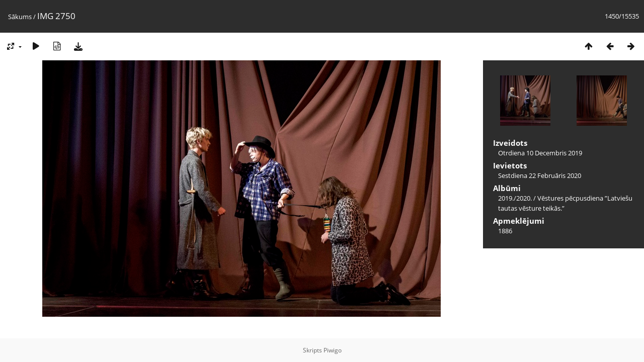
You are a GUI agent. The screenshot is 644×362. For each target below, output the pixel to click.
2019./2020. (515, 198)
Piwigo (333, 350)
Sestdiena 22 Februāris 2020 (540, 175)
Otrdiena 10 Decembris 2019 (540, 153)
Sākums (20, 17)
